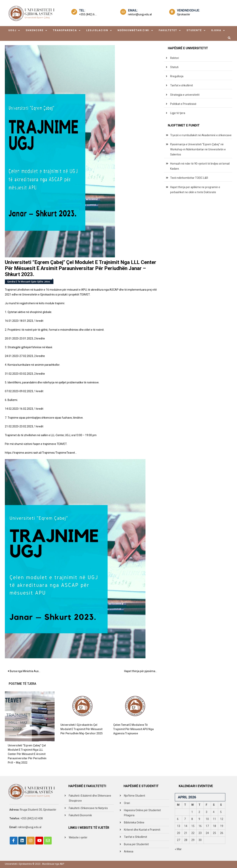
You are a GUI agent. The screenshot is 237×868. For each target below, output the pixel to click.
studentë (194, 30)
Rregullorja (177, 76)
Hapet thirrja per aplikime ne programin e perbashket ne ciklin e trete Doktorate (195, 190)
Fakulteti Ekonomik (80, 815)
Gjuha (216, 30)
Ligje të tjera (178, 113)
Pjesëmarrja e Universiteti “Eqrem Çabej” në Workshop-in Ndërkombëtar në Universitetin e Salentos (198, 149)
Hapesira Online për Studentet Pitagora (142, 813)
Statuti (174, 67)
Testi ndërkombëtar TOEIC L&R (189, 178)
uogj (12, 30)
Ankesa (129, 851)
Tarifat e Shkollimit (135, 837)
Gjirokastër (184, 14)
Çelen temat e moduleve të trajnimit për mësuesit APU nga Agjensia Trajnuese (133, 729)
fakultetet (168, 30)
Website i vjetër (78, 837)
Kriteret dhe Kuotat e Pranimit (142, 830)
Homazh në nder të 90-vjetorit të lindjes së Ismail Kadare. (200, 166)
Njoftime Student (135, 796)
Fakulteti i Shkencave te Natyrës (88, 808)
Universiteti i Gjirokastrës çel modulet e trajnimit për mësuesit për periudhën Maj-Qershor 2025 (81, 729)
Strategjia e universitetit (185, 95)
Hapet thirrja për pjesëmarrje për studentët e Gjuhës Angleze (142, 671)
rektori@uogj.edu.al (140, 14)
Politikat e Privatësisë (183, 104)
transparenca (65, 30)
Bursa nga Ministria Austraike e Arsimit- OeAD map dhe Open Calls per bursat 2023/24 (27, 671)
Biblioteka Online (134, 822)
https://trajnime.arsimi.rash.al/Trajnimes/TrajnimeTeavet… (41, 453)
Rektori (175, 58)
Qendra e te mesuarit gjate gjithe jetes (29, 282)
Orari (127, 803)
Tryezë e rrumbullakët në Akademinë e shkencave (201, 135)
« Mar (178, 849)
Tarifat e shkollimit (182, 85)
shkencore (35, 30)
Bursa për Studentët (136, 844)
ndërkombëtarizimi (133, 30)
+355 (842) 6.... (88, 14)
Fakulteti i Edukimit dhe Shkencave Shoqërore (90, 798)
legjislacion (97, 30)
